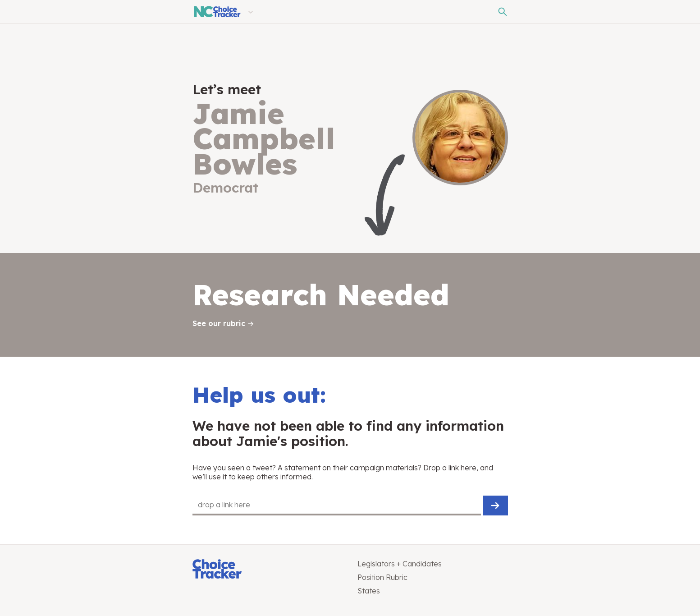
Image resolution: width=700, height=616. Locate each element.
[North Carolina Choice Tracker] (217, 12)
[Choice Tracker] (268, 570)
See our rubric (219, 323)
